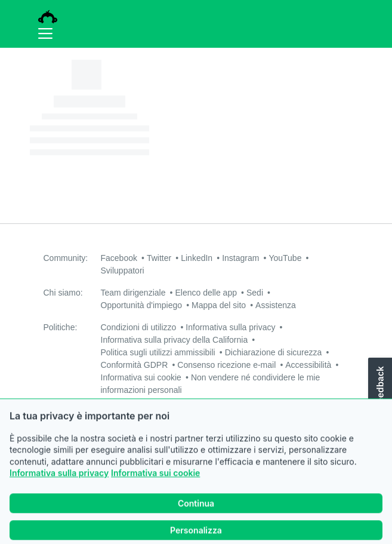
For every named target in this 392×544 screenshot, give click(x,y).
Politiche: (61, 327)
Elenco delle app (206, 293)
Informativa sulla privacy (59, 489)
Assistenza (276, 305)
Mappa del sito (219, 305)
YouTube (285, 258)
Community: (66, 258)
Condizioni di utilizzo (139, 327)
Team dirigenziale (133, 293)
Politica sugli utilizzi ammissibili (158, 352)
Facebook (119, 258)
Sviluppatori (123, 271)
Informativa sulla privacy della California (175, 340)
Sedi (255, 293)
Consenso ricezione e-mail (226, 365)
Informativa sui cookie (155, 489)
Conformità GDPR (135, 365)
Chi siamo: (63, 293)
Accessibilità (308, 365)
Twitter (159, 258)
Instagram (240, 258)
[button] (379, 397)
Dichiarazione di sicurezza (274, 352)
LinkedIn (197, 258)
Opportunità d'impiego (142, 305)
